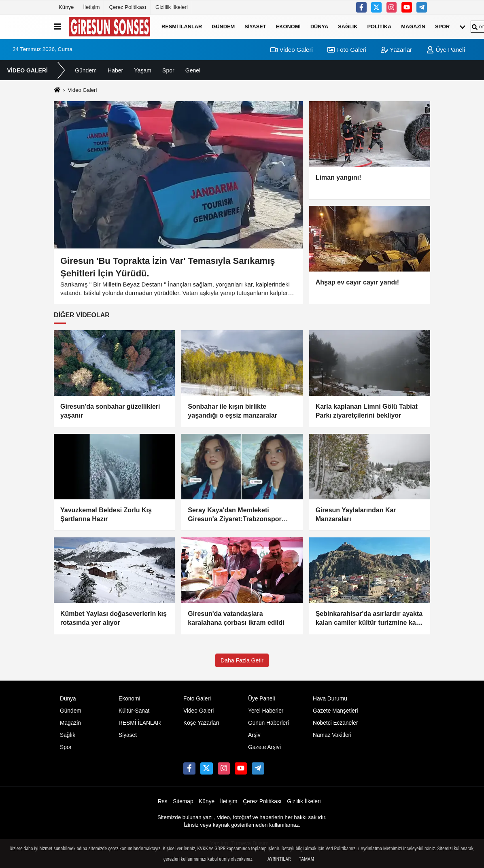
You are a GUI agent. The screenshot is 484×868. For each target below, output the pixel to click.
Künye (66, 7)
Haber (115, 70)
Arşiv (254, 735)
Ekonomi (288, 27)
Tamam (306, 859)
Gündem (223, 27)
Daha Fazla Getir (242, 660)
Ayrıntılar (279, 859)
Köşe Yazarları (201, 723)
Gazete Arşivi (264, 747)
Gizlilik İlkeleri (172, 7)
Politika (380, 27)
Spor (442, 27)
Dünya (319, 27)
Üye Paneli (446, 50)
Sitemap (183, 801)
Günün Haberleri (269, 723)
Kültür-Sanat (134, 711)
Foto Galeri (347, 50)
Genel (193, 70)
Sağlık (348, 27)
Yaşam (143, 70)
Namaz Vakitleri (332, 735)
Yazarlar (396, 50)
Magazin (413, 27)
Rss (163, 801)
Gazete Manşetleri (335, 711)
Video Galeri (291, 50)
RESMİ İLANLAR (182, 27)
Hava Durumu (330, 699)
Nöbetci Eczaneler (335, 723)
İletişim (91, 7)
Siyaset (255, 27)
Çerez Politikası (127, 7)
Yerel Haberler (266, 711)
